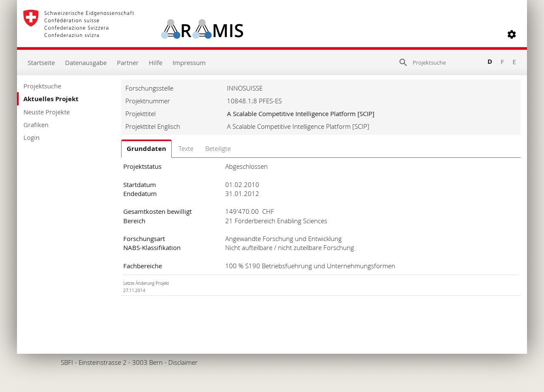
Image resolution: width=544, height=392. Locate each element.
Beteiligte (218, 148)
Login (31, 137)
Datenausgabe (86, 62)
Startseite (41, 62)
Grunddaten (146, 149)
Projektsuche (42, 86)
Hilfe (156, 62)
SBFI (67, 362)
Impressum (189, 62)
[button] (512, 34)
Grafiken (36, 125)
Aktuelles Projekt (51, 99)
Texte (186, 148)
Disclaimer (183, 362)
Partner (128, 62)
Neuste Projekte (47, 112)
